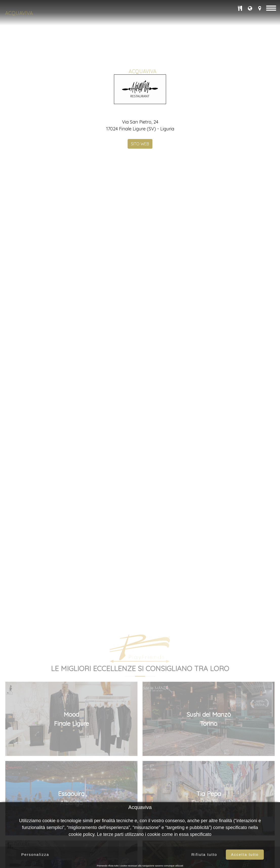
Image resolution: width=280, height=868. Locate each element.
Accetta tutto (245, 854)
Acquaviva (19, 13)
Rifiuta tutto (204, 854)
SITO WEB (140, 167)
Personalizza (35, 854)
